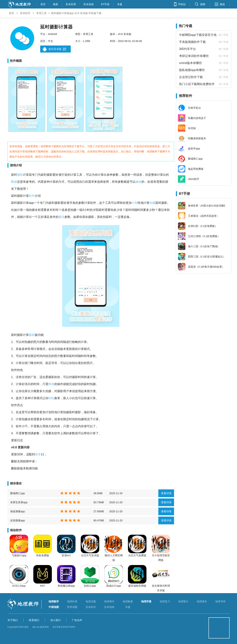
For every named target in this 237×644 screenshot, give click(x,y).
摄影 (20, 175)
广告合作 (77, 620)
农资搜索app (17, 520)
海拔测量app (17, 511)
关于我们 (13, 620)
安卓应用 (71, 4)
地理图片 (183, 601)
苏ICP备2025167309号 (64, 627)
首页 (43, 4)
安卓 (38, 454)
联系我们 (34, 620)
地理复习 (165, 601)
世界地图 (72, 607)
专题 (120, 4)
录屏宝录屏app (19, 502)
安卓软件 (25, 13)
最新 (56, 4)
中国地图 (54, 607)
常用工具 (41, 13)
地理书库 (220, 601)
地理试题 (91, 601)
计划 (135, 203)
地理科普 (72, 601)
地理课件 (109, 601)
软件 (32, 196)
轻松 (51, 398)
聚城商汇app (17, 493)
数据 (14, 182)
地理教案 (128, 601)
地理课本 (202, 601)
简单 (51, 384)
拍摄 (152, 203)
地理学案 (146, 601)
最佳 (61, 217)
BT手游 (105, 4)
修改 (138, 182)
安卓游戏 (89, 4)
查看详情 (166, 493)
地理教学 (54, 601)
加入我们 (56, 620)
